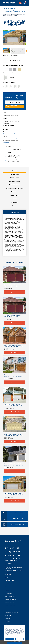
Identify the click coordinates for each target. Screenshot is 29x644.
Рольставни (8, 615)
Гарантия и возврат (10, 596)
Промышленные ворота (11, 612)
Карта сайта (8, 569)
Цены (6, 578)
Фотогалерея (8, 593)
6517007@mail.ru (9, 564)
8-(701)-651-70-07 (11, 4)
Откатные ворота (10, 609)
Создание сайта (12, 642)
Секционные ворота (10, 600)
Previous (4, 51)
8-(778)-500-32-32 (12, 552)
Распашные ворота (10, 606)
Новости (7, 587)
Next (26, 51)
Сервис (7, 590)
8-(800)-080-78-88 (12, 556)
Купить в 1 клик (15, 102)
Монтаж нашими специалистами (14, 113)
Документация (9, 584)
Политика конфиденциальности (13, 566)
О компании (8, 574)
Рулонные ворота (9, 603)
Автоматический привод (12, 116)
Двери (6, 625)
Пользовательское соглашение (13, 567)
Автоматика (8, 619)
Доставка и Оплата (10, 581)
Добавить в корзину (12, 106)
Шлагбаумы (8, 622)
